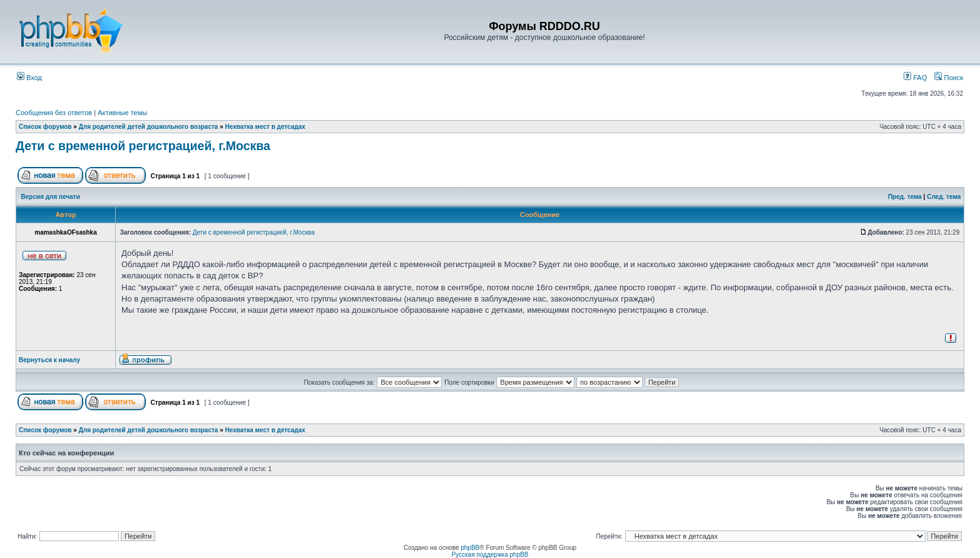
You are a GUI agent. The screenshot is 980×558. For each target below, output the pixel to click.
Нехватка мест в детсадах (265, 127)
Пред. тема (905, 197)
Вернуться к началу (49, 360)
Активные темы (122, 113)
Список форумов (45, 127)
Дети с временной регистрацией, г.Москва (143, 146)
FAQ (915, 78)
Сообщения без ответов (54, 113)
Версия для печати (51, 197)
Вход (29, 78)
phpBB (470, 548)
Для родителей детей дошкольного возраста (149, 127)
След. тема (944, 197)
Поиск (949, 78)
